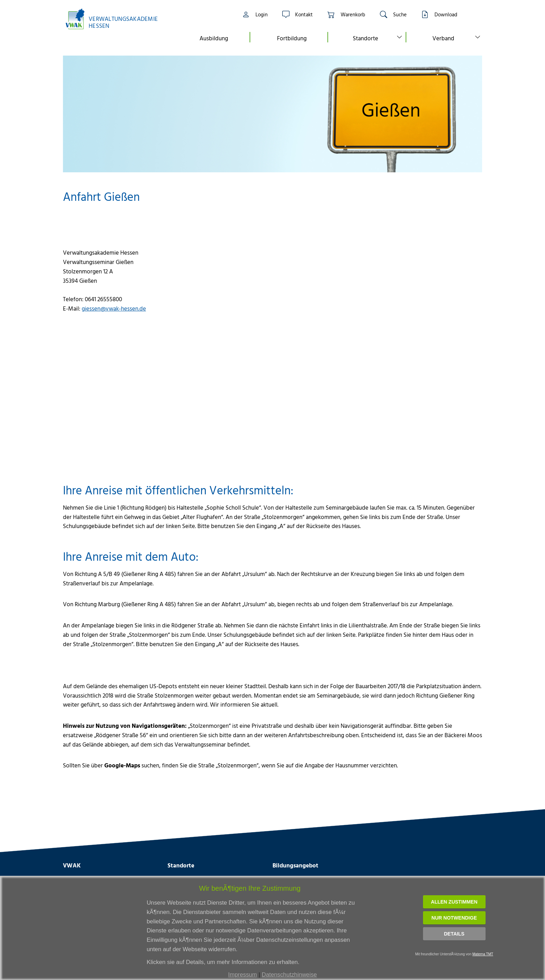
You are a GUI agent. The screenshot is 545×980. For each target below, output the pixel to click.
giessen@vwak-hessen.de (114, 308)
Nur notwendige (454, 918)
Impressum (242, 975)
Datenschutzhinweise (289, 975)
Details (454, 934)
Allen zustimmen (454, 902)
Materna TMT (483, 954)
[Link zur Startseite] (115, 19)
